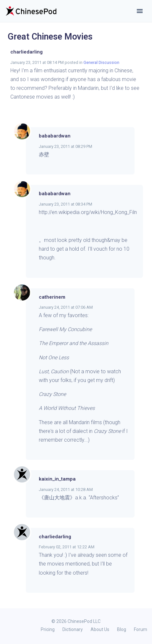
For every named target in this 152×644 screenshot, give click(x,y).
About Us (100, 629)
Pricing (48, 629)
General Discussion (101, 62)
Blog (122, 629)
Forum (141, 629)
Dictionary (73, 629)
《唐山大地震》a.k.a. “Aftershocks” (79, 498)
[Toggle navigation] (140, 11)
